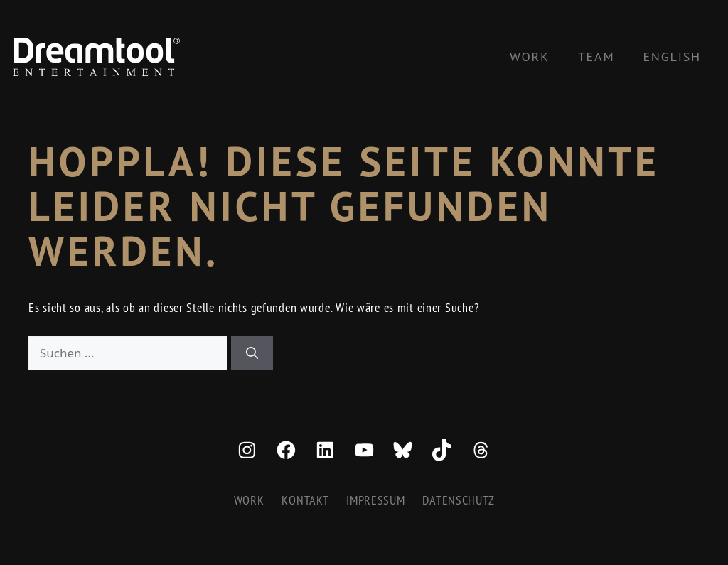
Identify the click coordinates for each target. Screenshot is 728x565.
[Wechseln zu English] (672, 57)
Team (596, 56)
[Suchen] (252, 353)
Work (530, 56)
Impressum (375, 500)
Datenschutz (458, 500)
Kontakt (305, 500)
